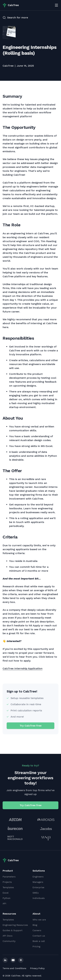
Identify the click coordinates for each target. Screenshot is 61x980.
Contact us (39, 936)
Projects (7, 882)
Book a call (39, 941)
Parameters (9, 877)
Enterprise (38, 887)
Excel (6, 893)
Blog (35, 925)
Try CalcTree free (31, 726)
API (4, 903)
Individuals (39, 898)
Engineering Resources (15, 925)
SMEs (36, 893)
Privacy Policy (37, 968)
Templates (8, 887)
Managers (38, 882)
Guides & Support (13, 930)
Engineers (38, 877)
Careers (37, 930)
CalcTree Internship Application (23, 668)
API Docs (7, 936)
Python (7, 898)
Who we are (39, 920)
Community (9, 941)
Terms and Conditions (14, 968)
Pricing (36, 946)
